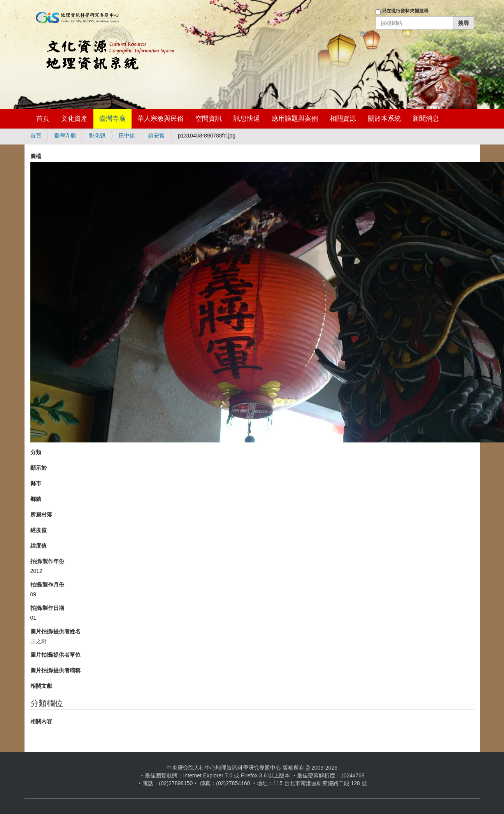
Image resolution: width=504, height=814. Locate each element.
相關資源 (343, 119)
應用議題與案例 (295, 119)
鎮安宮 (156, 136)
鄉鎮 (36, 499)
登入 (365, 34)
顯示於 (39, 468)
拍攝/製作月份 (47, 585)
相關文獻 (41, 686)
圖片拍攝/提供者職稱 (56, 670)
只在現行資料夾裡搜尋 (405, 11)
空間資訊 (209, 119)
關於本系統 (384, 119)
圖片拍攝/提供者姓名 (56, 631)
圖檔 (36, 156)
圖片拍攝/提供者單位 (56, 655)
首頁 (43, 119)
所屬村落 (41, 514)
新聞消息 (426, 119)
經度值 (39, 530)
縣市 (36, 483)
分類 (36, 452)
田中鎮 (127, 136)
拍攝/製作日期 (47, 608)
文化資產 (74, 119)
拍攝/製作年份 (47, 561)
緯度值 (39, 546)
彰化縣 (97, 136)
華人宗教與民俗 (161, 119)
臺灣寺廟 (112, 119)
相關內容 (41, 721)
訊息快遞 (247, 119)
